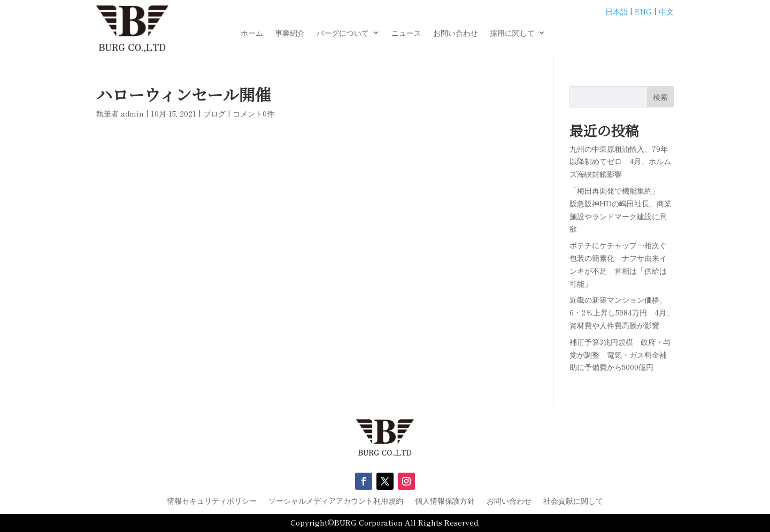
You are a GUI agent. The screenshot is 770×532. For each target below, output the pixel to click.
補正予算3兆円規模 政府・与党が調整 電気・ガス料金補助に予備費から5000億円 (620, 354)
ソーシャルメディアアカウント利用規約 (336, 501)
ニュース (406, 33)
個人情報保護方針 (445, 501)
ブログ (214, 113)
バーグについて (343, 33)
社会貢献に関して (573, 501)
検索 (660, 97)
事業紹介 (290, 33)
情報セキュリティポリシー (212, 501)
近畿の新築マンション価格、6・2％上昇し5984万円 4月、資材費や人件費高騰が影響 (622, 312)
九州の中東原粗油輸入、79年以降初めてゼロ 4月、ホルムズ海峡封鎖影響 (620, 161)
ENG (643, 11)
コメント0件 (253, 113)
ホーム (252, 33)
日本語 (617, 11)
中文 (666, 11)
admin (132, 113)
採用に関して (512, 33)
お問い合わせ (456, 33)
